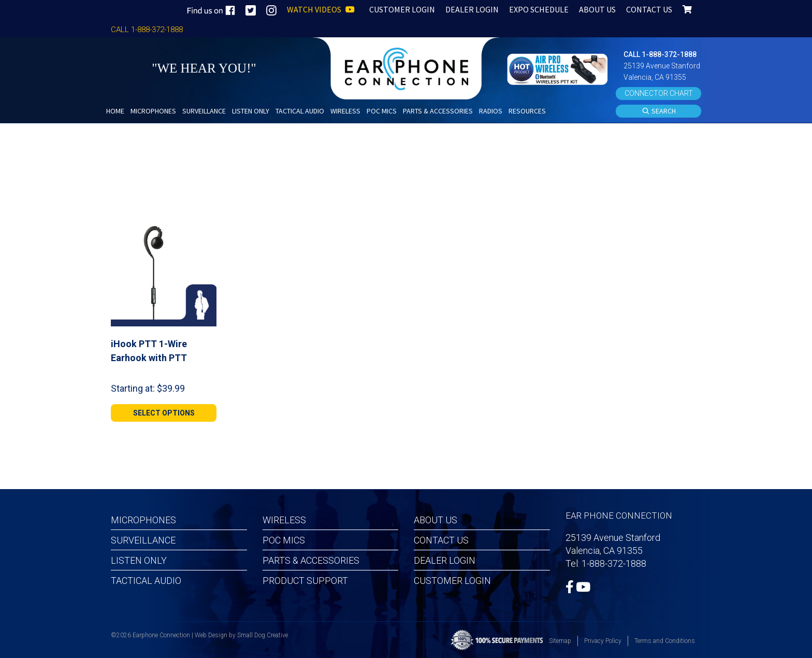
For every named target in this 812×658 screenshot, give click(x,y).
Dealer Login (445, 560)
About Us (436, 520)
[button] (559, 68)
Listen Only (139, 560)
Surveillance (143, 540)
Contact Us (441, 540)
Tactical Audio (146, 581)
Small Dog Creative (263, 635)
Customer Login (452, 581)
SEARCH (659, 111)
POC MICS (284, 540)
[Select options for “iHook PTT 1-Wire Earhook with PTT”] (164, 413)
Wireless (284, 520)
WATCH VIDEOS (321, 9)
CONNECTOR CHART (659, 93)
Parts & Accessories (311, 560)
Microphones (143, 520)
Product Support (305, 581)
